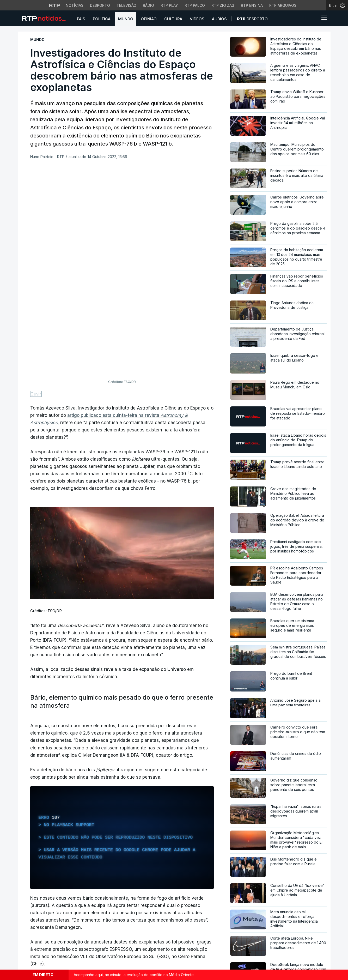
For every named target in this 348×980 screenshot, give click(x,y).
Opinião (149, 19)
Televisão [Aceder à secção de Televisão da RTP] (126, 5)
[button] (314, 19)
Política (102, 19)
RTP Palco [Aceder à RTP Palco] (195, 5)
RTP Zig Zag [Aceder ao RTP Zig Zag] (223, 5)
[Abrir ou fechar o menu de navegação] (322, 18)
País (81, 19)
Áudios (219, 19)
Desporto (252, 19)
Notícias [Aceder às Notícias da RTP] (75, 5)
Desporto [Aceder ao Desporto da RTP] (100, 5)
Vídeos (197, 19)
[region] (122, 634)
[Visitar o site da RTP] (55, 5)
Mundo (126, 19)
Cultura (173, 19)
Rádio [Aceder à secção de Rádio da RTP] (148, 5)
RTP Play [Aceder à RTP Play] (169, 5)
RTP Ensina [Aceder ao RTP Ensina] (252, 5)
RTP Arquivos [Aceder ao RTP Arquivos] (283, 5)
